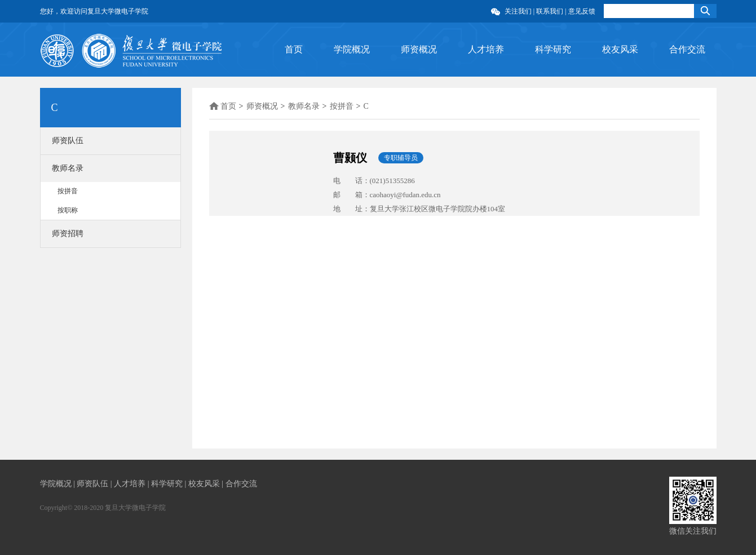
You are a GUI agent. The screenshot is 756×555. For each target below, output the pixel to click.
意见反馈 (582, 11)
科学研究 (553, 49)
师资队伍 (68, 141)
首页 (294, 49)
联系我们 (550, 11)
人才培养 (486, 49)
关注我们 (518, 11)
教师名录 (68, 168)
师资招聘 (68, 234)
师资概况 (419, 49)
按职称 (68, 210)
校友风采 (620, 49)
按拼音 (68, 191)
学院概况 (352, 49)
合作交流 (687, 49)
